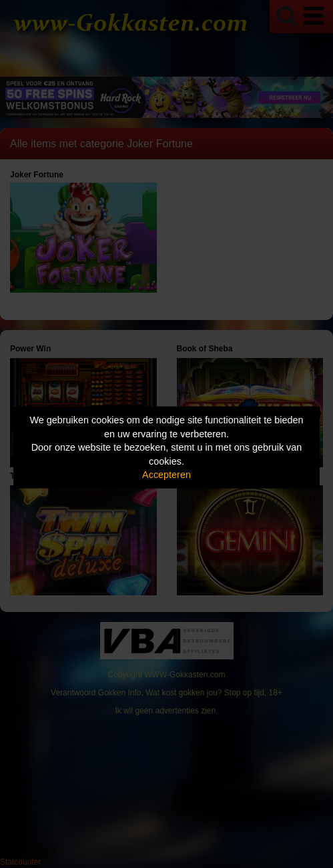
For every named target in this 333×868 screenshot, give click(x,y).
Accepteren (166, 475)
